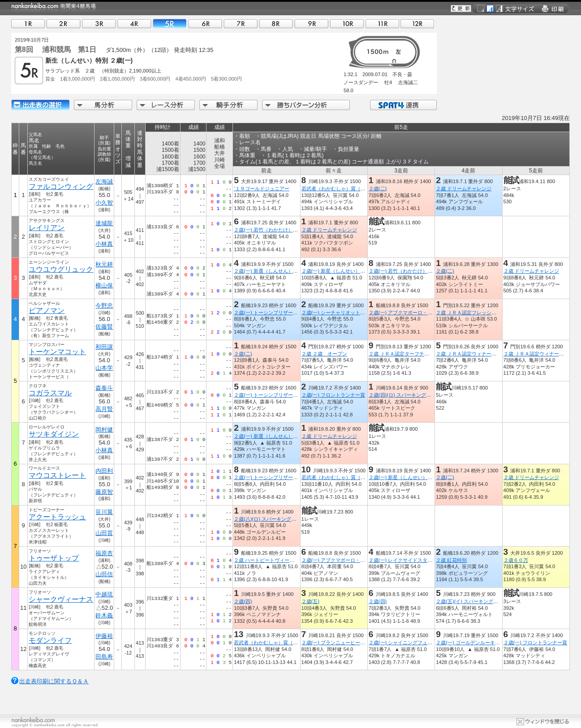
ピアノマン (47, 310)
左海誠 (104, 182)
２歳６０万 (516, 560)
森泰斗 (104, 388)
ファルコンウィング (61, 186)
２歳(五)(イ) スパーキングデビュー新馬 (479, 601)
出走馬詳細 (40, 105)
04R (134, 24)
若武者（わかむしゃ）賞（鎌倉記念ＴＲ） (348, 188)
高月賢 (104, 409)
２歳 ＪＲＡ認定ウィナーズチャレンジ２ (481, 354)
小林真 (104, 244)
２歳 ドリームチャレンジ (464, 188)
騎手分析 (228, 105)
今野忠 (104, 306)
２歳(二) (378, 188)
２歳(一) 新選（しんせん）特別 (268, 271)
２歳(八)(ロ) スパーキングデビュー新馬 (277, 519)
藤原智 (104, 492)
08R (276, 24)
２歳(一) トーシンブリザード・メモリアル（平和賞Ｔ (293, 313)
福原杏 (104, 553)
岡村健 (104, 430)
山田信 (104, 574)
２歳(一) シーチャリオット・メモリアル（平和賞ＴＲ (361, 313)
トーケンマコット (57, 352)
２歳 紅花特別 (451, 560)
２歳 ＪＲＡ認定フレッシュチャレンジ (478, 313)
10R (347, 24)
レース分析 (166, 105)
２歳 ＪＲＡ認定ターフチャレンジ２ (409, 354)
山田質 (104, 533)
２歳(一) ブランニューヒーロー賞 (338, 642)
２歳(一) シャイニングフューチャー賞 (411, 642)
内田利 (104, 471)
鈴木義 (104, 615)
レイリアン (47, 228)
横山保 (104, 285)
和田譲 (104, 347)
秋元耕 (104, 264)
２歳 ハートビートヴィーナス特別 (271, 560)
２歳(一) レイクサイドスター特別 (406, 560)
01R (28, 24)
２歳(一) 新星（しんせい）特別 (336, 271)
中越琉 (104, 594)
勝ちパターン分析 (306, 105)
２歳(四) (243, 601)
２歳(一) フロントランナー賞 (334, 395)
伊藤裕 (104, 636)
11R (382, 24)
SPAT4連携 (403, 105)
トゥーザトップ (54, 558)
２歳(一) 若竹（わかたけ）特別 (268, 230)
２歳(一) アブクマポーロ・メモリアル (411, 313)
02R (64, 24)
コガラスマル (50, 393)
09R (311, 24)
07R (241, 24)
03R (99, 24)
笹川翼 (104, 512)
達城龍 (104, 223)
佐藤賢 (104, 327)
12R (417, 24)
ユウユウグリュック (61, 269)
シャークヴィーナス (61, 599)
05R (170, 24)
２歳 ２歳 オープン (324, 354)
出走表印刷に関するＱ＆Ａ (54, 681)
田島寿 (104, 657)
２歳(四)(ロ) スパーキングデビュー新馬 (412, 395)
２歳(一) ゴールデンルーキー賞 (470, 642)
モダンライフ (50, 640)
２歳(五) (310, 601)
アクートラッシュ (57, 517)
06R (205, 24)
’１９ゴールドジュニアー (261, 188)
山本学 (104, 368)
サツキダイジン (54, 434)
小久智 (104, 203)
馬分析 (103, 105)
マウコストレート (57, 475)
